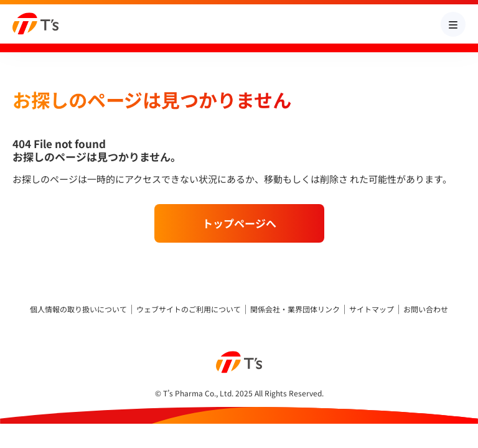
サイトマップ (372, 309)
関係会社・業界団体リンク (295, 309)
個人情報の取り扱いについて (78, 309)
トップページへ (239, 223)
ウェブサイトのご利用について (189, 309)
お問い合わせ (426, 309)
